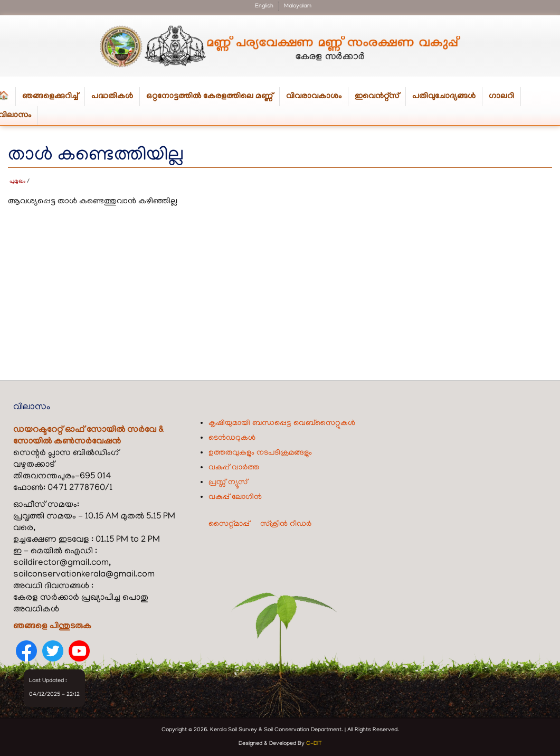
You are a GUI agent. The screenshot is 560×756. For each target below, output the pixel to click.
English (264, 6)
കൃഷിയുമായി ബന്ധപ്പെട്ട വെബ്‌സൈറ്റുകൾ (282, 423)
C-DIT (314, 744)
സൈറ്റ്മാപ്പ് (229, 524)
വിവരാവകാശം (317, 99)
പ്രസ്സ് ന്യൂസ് (228, 483)
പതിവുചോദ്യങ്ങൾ (444, 97)
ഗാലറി (501, 97)
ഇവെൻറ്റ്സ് (377, 97)
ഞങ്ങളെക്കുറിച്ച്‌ (54, 99)
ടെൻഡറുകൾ (232, 438)
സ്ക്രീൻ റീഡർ (286, 524)
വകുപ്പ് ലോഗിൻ (235, 497)
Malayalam (298, 6)
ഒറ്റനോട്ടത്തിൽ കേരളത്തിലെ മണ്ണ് (213, 99)
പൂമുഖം (17, 182)
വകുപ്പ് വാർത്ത (234, 468)
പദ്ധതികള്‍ (116, 99)
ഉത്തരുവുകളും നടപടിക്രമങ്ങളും (260, 453)
